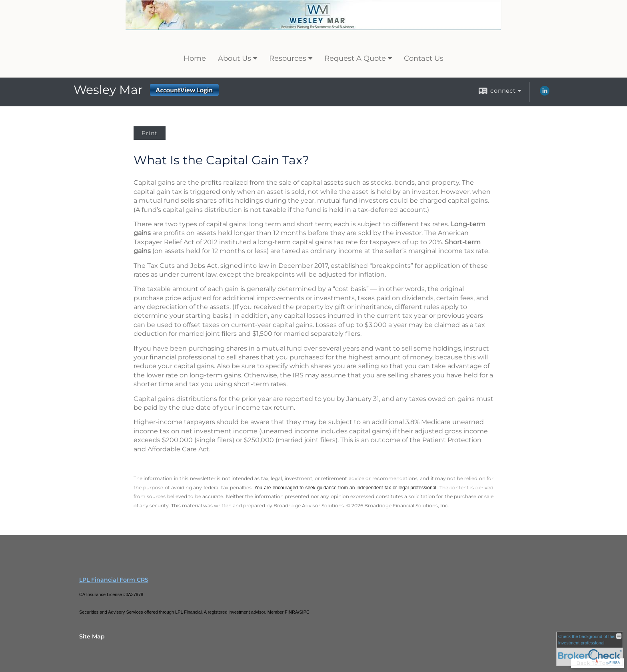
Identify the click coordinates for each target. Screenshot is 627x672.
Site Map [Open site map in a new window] (92, 636)
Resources (288, 58)
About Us (235, 58)
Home (195, 58)
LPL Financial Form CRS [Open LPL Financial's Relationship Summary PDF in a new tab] (114, 580)
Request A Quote (355, 58)
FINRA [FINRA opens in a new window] (291, 612)
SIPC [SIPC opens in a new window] (304, 612)
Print (150, 133)
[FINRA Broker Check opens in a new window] (590, 649)
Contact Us (424, 58)
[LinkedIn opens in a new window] (545, 94)
